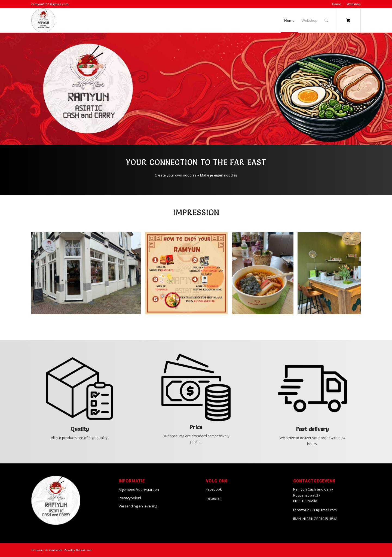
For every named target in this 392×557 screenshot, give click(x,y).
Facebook (214, 489)
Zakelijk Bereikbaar (78, 550)
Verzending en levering (138, 506)
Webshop (354, 4)
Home (337, 4)
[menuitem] (337, 4)
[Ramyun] (43, 20)
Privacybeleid (130, 498)
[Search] (326, 20)
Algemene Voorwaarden (139, 489)
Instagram (214, 498)
